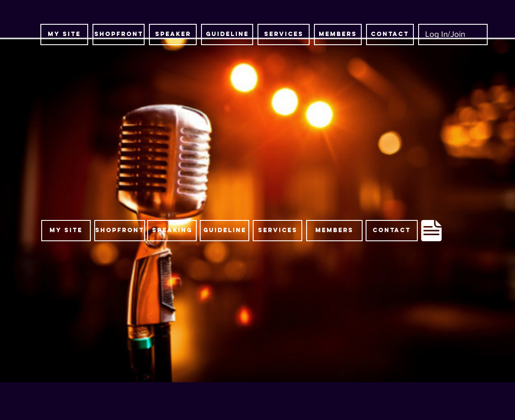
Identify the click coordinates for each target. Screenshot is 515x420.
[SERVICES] (284, 34)
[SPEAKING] (172, 231)
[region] (235, 232)
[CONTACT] (390, 34)
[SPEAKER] (173, 34)
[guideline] (227, 34)
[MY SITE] (64, 34)
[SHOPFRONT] (119, 34)
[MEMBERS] (338, 34)
